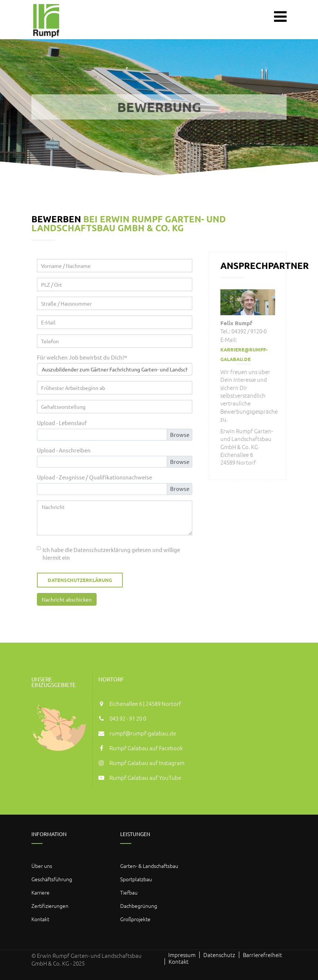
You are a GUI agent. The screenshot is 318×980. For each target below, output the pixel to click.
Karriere (40, 892)
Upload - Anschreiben (64, 450)
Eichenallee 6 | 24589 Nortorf (145, 703)
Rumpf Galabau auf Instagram (147, 763)
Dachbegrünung (139, 906)
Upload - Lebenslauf (62, 423)
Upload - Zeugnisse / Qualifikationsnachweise (94, 477)
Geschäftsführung (52, 879)
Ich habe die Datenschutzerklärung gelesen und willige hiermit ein (111, 553)
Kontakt (40, 919)
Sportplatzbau (136, 879)
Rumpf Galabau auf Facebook (146, 748)
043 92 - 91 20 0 (128, 718)
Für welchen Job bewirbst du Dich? (82, 357)
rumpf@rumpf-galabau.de (143, 733)
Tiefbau (129, 892)
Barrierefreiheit (263, 955)
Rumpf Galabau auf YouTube (145, 777)
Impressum (182, 955)
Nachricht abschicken (67, 599)
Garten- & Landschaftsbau (149, 866)
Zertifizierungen (50, 906)
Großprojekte (135, 919)
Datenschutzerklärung (80, 580)
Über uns (42, 866)
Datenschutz (219, 955)
